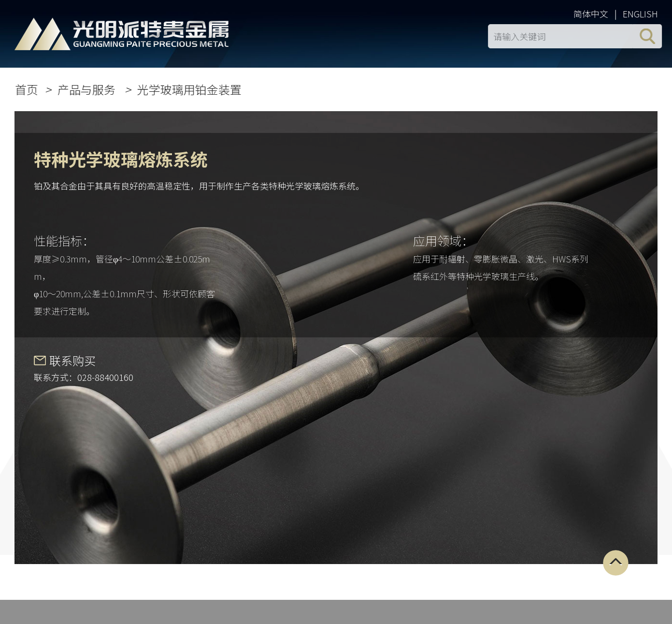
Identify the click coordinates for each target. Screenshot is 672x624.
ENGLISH (642, 14)
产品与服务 (89, 89)
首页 (28, 89)
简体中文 (592, 14)
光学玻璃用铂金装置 (191, 89)
